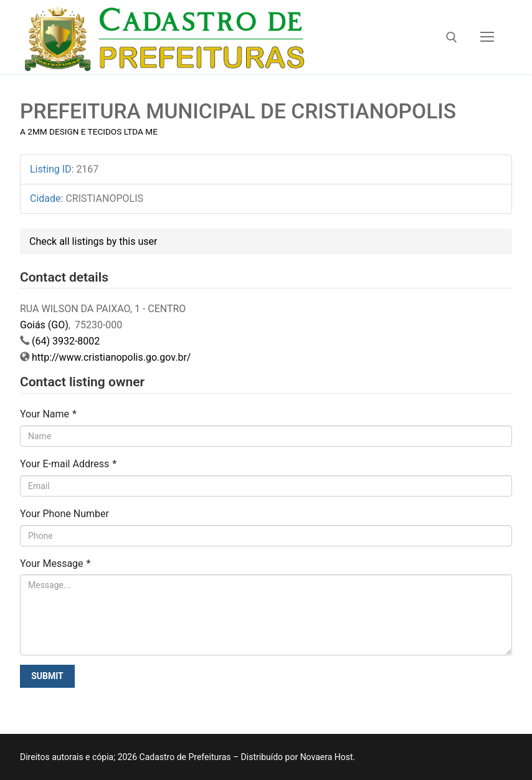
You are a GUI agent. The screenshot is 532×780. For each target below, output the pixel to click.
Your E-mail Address (68, 464)
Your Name (48, 414)
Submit (47, 676)
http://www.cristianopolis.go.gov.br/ (111, 357)
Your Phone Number (64, 514)
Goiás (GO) (44, 325)
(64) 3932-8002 (66, 341)
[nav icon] (487, 37)
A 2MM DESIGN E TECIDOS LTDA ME (89, 131)
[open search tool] (452, 37)
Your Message (55, 564)
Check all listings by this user (93, 241)
